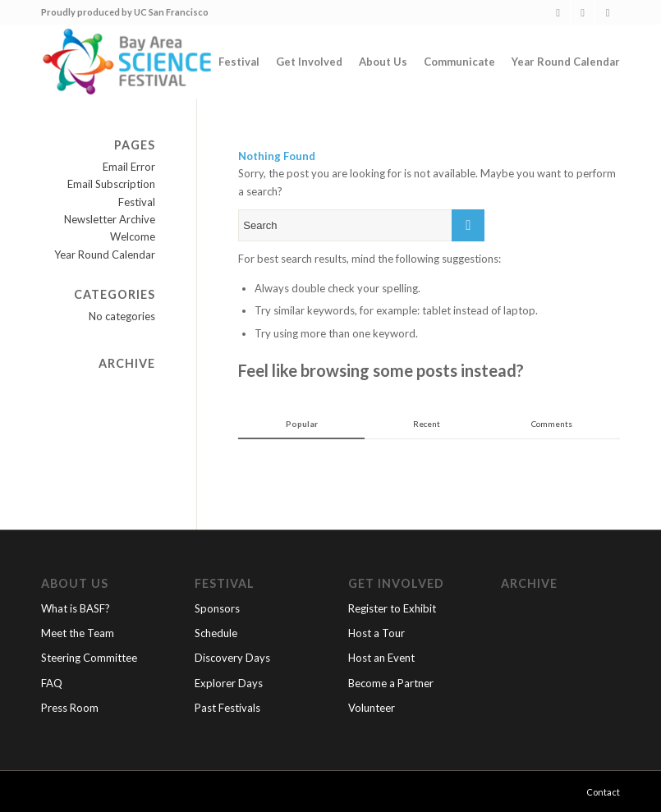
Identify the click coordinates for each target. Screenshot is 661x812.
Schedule (216, 633)
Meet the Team (78, 633)
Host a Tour (376, 633)
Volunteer (372, 708)
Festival (137, 202)
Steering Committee (89, 658)
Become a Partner (391, 683)
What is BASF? (76, 608)
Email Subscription (111, 184)
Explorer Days (229, 683)
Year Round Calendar (105, 255)
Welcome (133, 236)
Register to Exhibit (392, 608)
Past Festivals (227, 708)
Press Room (70, 708)
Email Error (129, 167)
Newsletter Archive (110, 219)
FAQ (52, 683)
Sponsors (217, 608)
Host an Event (381, 658)
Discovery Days (232, 658)
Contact (603, 792)
